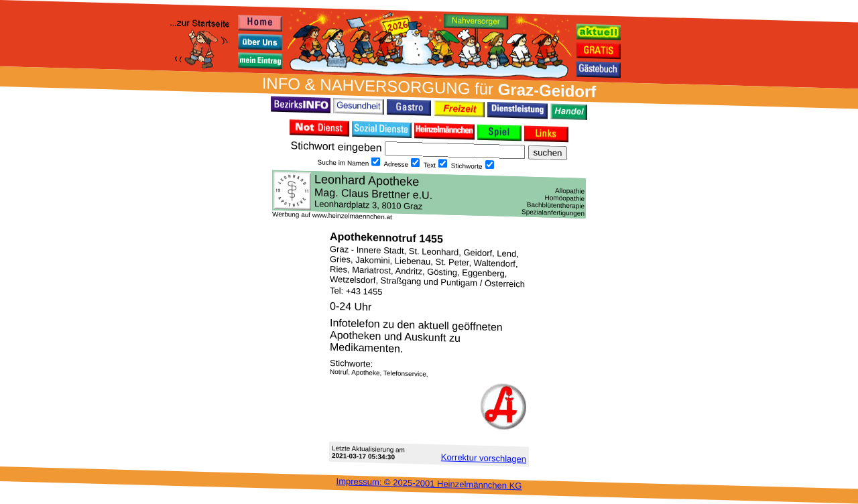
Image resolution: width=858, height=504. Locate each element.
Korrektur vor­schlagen (484, 458)
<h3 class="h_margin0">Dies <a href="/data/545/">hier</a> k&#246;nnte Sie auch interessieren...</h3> (429, 194)
